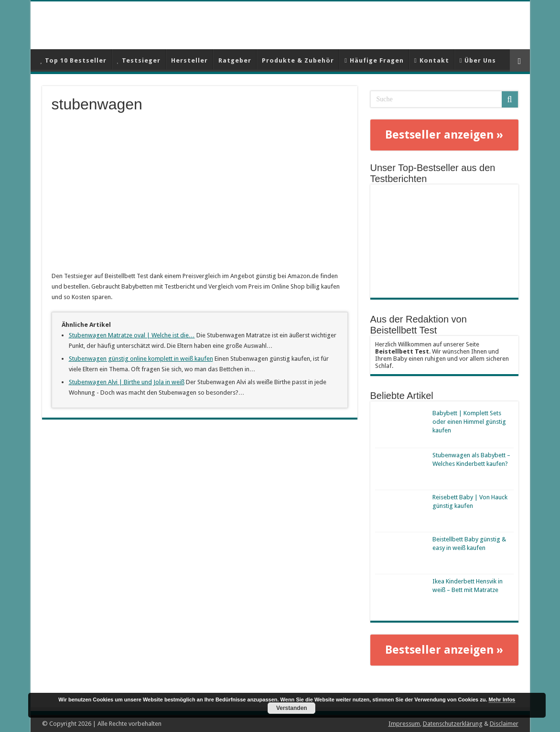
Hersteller (189, 60)
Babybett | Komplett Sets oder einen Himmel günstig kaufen (469, 422)
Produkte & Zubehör (298, 60)
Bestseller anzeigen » (444, 135)
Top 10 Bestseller (73, 60)
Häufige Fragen (374, 60)
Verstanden (292, 708)
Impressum (404, 724)
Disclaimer (504, 724)
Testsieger (139, 60)
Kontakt (432, 60)
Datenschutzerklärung (453, 724)
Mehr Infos (502, 700)
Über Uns (478, 60)
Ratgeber (235, 60)
